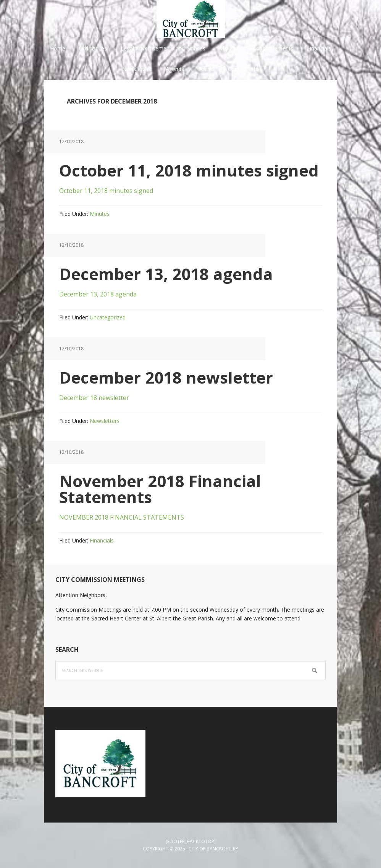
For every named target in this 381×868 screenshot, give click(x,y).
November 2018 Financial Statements (160, 489)
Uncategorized (108, 317)
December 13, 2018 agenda (166, 274)
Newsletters (105, 421)
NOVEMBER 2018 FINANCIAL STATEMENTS (122, 517)
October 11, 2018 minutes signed (189, 170)
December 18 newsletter (94, 398)
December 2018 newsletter (166, 377)
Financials (102, 540)
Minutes (100, 214)
